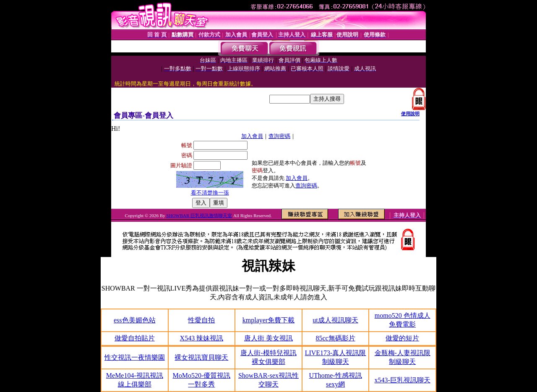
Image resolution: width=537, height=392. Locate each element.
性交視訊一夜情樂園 (135, 357)
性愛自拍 (201, 320)
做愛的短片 (402, 338)
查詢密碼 (279, 136)
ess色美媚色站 (135, 320)
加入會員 (252, 136)
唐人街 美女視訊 (268, 338)
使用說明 (410, 114)
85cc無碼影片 (335, 338)
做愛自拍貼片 (135, 338)
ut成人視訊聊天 (335, 320)
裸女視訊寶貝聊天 (201, 357)
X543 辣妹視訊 (202, 338)
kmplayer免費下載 (268, 320)
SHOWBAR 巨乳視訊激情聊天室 (199, 215)
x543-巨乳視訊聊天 (403, 380)
